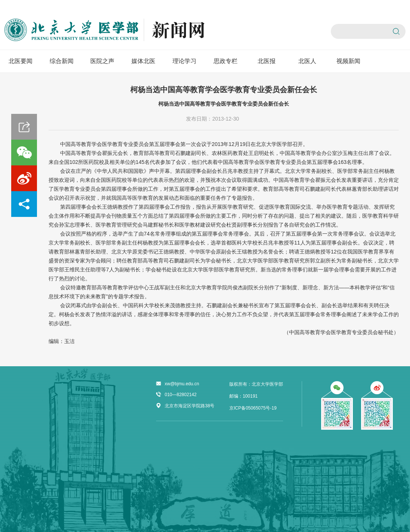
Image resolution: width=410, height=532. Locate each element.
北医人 (307, 61)
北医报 (267, 61)
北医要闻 (21, 61)
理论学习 (184, 61)
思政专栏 (226, 61)
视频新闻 (348, 61)
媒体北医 (143, 61)
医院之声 (102, 61)
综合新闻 (62, 61)
